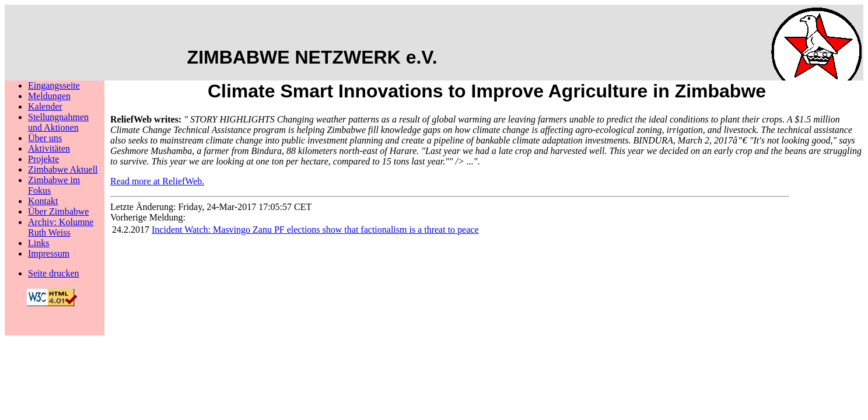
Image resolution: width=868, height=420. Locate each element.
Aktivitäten (49, 148)
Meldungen (49, 96)
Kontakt (43, 201)
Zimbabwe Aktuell (63, 169)
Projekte (43, 159)
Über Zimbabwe (58, 211)
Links (38, 243)
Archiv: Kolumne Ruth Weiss (61, 227)
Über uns (45, 138)
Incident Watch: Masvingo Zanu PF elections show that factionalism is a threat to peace (315, 230)
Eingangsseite (54, 85)
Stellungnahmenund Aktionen (58, 122)
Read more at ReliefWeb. (157, 181)
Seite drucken (54, 273)
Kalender (45, 106)
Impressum (49, 253)
